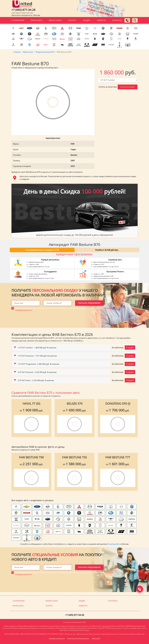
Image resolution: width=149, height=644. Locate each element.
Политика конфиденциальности (78, 638)
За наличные (118, 348)
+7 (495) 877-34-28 (23, 10)
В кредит (130, 348)
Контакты (117, 20)
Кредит (87, 20)
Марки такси (55, 20)
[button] (15, 348)
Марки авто (36, 20)
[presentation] (29, 321)
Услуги (72, 20)
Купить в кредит (128, 87)
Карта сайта (96, 638)
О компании (18, 20)
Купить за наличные (108, 87)
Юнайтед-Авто (114, 544)
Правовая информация (57, 638)
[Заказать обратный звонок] (127, 20)
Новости (101, 20)
